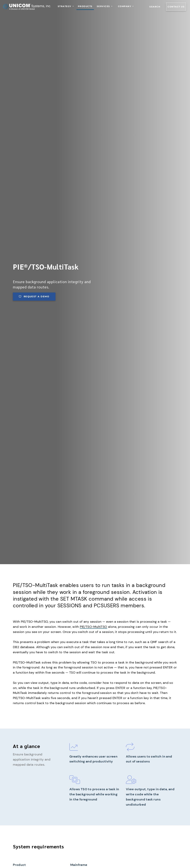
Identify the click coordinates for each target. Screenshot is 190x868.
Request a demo (34, 296)
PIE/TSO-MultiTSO (93, 627)
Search (155, 7)
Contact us (176, 7)
